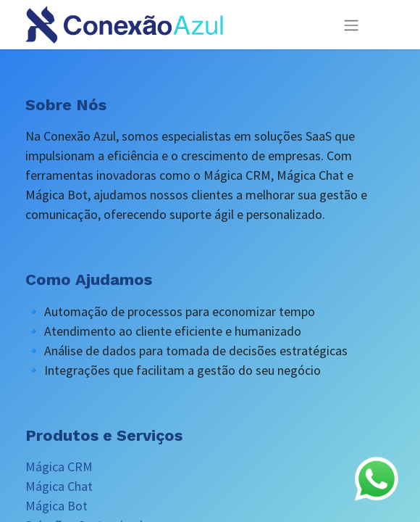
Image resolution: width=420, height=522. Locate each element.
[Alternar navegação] (351, 25)
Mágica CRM (59, 467)
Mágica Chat (59, 486)
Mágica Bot (56, 506)
